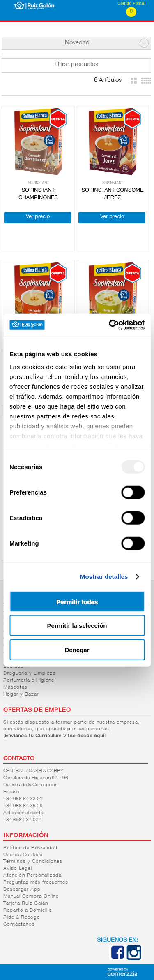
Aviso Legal (18, 869)
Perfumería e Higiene (29, 680)
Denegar (77, 649)
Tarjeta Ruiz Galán (26, 903)
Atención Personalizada (32, 875)
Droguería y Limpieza (29, 673)
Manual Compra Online (31, 896)
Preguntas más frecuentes (36, 882)
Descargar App (22, 889)
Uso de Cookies (23, 855)
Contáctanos (19, 924)
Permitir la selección (77, 626)
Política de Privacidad (30, 848)
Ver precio (38, 217)
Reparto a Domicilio (28, 910)
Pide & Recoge (22, 917)
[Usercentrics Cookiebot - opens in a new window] (110, 325)
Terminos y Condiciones (33, 862)
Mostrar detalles (104, 577)
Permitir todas (77, 601)
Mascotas (15, 687)
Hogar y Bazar (21, 694)
